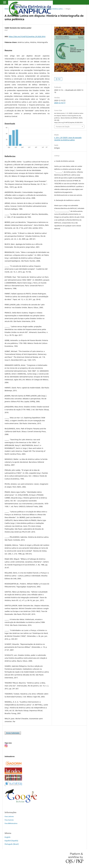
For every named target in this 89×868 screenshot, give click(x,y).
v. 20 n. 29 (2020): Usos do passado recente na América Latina (41, 9)
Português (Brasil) (12, 844)
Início (6, 9)
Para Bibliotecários (11, 823)
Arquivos (14, 9)
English (8, 837)
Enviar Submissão (13, 733)
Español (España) (11, 841)
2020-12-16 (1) (60, 103)
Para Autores (9, 820)
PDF (59, 79)
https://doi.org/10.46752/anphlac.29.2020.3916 (27, 37)
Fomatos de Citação (63, 127)
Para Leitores (9, 816)
